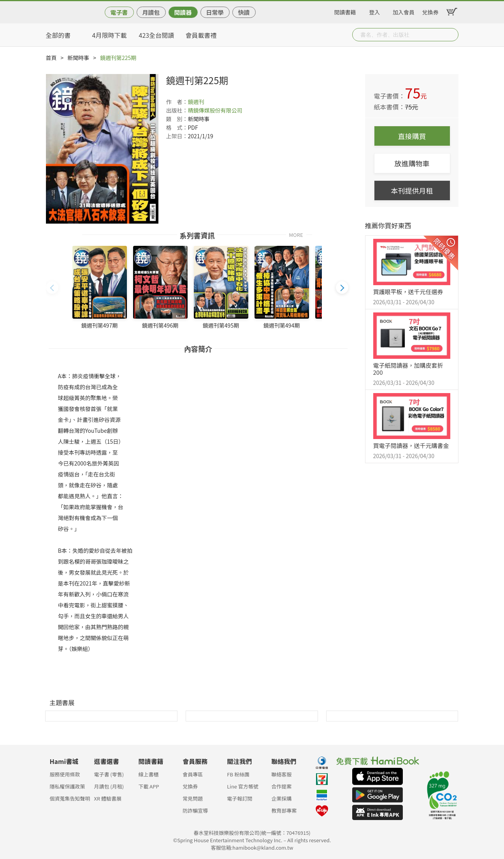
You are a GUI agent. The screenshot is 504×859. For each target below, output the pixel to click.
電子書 (119, 12)
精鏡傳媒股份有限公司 (215, 110)
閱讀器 (183, 12)
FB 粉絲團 (238, 774)
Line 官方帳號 (243, 786)
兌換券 (430, 11)
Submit (452, 35)
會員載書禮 (201, 35)
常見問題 (193, 798)
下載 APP (148, 786)
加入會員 (404, 11)
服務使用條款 (65, 774)
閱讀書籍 (345, 11)
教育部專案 (284, 810)
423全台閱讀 (157, 35)
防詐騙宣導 (195, 810)
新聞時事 (78, 58)
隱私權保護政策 (68, 786)
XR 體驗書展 (108, 798)
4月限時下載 (110, 35)
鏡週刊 (196, 102)
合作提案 (281, 786)
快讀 (244, 12)
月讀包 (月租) (109, 786)
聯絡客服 (281, 774)
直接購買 (412, 136)
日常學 (215, 12)
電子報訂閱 (240, 798)
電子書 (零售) (109, 774)
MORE (296, 234)
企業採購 (281, 798)
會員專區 (193, 774)
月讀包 (151, 12)
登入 (374, 11)
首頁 (51, 58)
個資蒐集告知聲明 (70, 798)
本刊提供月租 (412, 190)
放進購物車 (412, 163)
